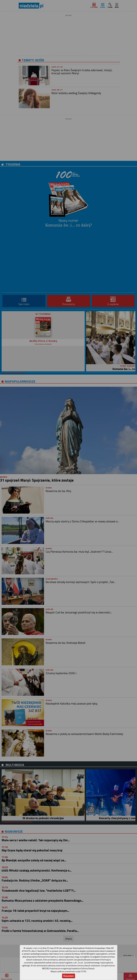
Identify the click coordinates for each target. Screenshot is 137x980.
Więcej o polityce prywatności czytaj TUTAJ (68, 971)
